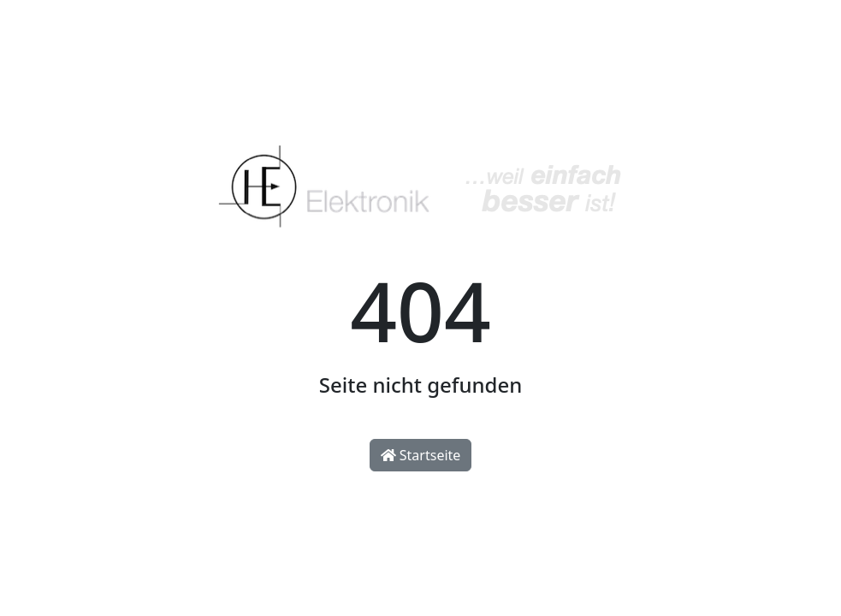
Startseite (421, 455)
